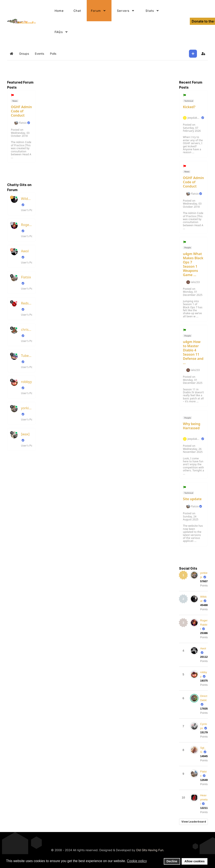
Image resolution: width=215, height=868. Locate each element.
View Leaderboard (194, 822)
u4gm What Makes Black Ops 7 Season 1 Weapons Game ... (193, 264)
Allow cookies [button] (195, 861)
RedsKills (27, 303)
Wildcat (27, 199)
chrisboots (27, 330)
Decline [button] (172, 861)
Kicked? (189, 107)
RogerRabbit (27, 225)
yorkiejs (27, 408)
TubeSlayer (27, 356)
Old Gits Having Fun (150, 850)
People (187, 248)
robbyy (26, 382)
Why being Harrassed (192, 426)
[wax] (25, 434)
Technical (189, 101)
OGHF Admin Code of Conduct (21, 111)
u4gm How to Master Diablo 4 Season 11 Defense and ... (193, 352)
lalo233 (195, 282)
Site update (192, 499)
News (15, 101)
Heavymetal (204, 800)
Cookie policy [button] (137, 861)
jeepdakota (194, 118)
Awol (25, 251)
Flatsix (23, 123)
